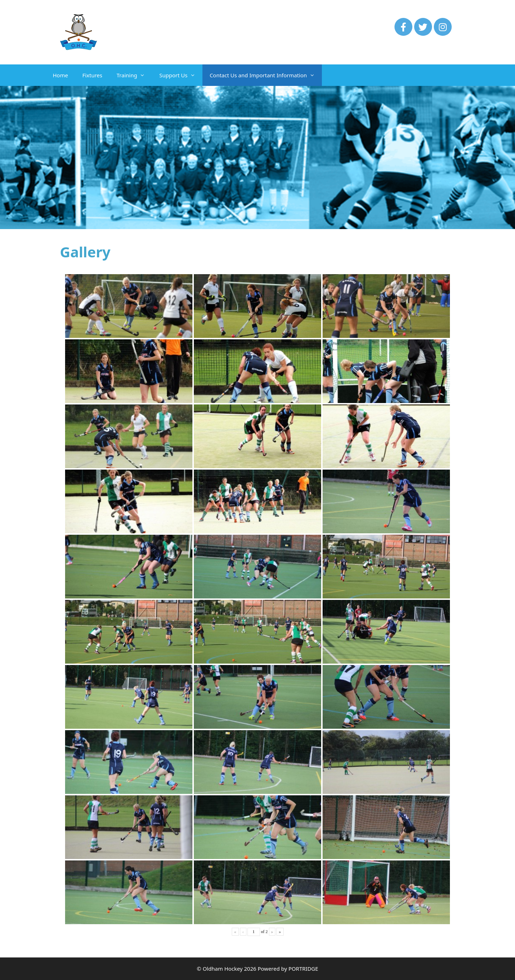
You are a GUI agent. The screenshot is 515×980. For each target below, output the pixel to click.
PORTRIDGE (303, 969)
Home (61, 75)
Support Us (181, 75)
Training (134, 75)
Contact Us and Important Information (266, 75)
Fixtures (92, 75)
